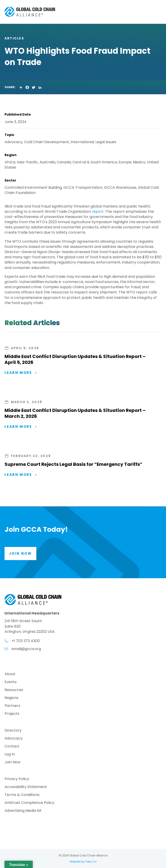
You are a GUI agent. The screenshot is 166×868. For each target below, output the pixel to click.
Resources (14, 690)
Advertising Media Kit (23, 811)
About (10, 674)
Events (11, 682)
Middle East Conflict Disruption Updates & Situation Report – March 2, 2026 (75, 413)
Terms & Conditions (22, 795)
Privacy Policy (17, 779)
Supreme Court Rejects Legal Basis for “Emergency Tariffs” (73, 464)
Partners (12, 706)
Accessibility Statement (26, 787)
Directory (13, 731)
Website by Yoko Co (83, 862)
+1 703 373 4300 (26, 641)
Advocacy (14, 739)
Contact (12, 747)
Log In (10, 755)
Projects (12, 714)
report (98, 212)
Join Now (12, 763)
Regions (11, 698)
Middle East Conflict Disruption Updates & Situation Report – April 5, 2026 (75, 359)
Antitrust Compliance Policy (29, 803)
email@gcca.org (26, 649)
